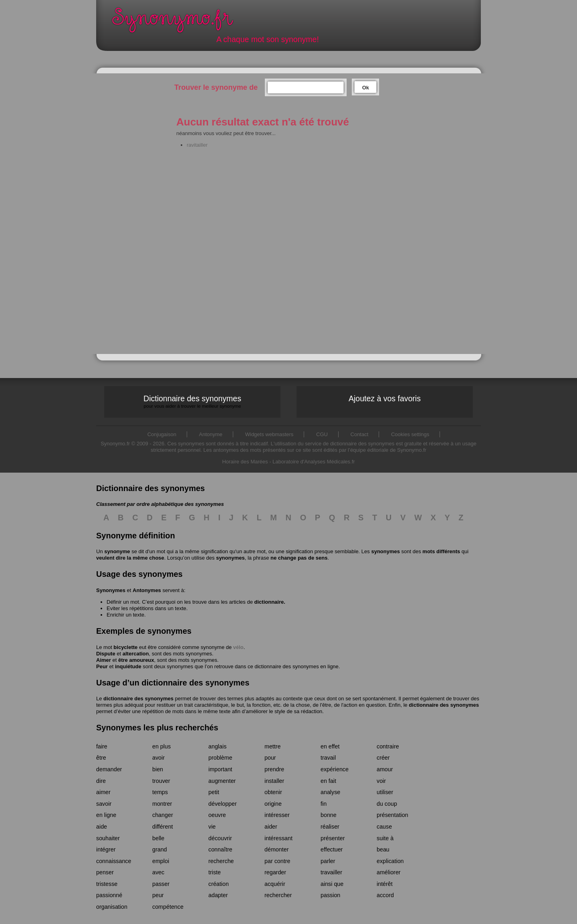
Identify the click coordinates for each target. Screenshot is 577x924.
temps (160, 792)
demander (109, 769)
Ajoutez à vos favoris (385, 398)
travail (328, 758)
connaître (220, 849)
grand (160, 849)
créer (383, 758)
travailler (331, 872)
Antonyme (211, 434)
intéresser (277, 815)
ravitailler (197, 145)
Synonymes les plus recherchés (157, 728)
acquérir (275, 884)
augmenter (222, 781)
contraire (388, 746)
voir (381, 781)
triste (215, 872)
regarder (275, 872)
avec (158, 872)
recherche (221, 861)
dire (101, 781)
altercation (136, 654)
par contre (277, 861)
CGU (322, 434)
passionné (109, 895)
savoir (104, 804)
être (101, 758)
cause (384, 827)
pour (270, 758)
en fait (328, 781)
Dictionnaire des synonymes (192, 401)
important (220, 769)
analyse (330, 792)
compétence (168, 907)
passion (330, 895)
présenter (333, 838)
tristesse (107, 884)
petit (214, 792)
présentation (392, 815)
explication (390, 861)
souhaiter (108, 838)
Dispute (106, 654)
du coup (387, 804)
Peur (102, 666)
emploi (161, 861)
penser (105, 872)
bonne (329, 815)
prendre (274, 769)
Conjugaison (162, 434)
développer (223, 804)
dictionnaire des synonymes (138, 699)
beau (383, 849)
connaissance (114, 861)
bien (158, 769)
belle (158, 838)
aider (271, 827)
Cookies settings (410, 434)
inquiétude (128, 666)
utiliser (385, 792)
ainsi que (332, 884)
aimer (103, 792)
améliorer (389, 872)
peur (158, 895)
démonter (276, 849)
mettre (273, 746)
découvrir (220, 838)
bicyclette (125, 647)
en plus (161, 746)
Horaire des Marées (245, 462)
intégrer (106, 849)
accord (385, 895)
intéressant (278, 838)
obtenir (273, 792)
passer (161, 884)
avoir (158, 758)
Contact (360, 434)
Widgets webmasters (269, 434)
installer (274, 781)
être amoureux (136, 660)
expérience (335, 769)
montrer (162, 804)
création (219, 884)
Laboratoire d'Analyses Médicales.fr (314, 462)
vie (212, 827)
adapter (218, 895)
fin (324, 804)
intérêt (385, 884)
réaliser (330, 827)
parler (328, 861)
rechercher (278, 895)
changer (163, 815)
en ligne (106, 815)
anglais (217, 746)
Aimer (104, 660)
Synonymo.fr (178, 22)
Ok (366, 88)
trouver (161, 781)
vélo (238, 647)
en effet (330, 746)
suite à (385, 838)
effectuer (332, 849)
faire (102, 746)
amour (385, 769)
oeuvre (217, 815)
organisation (112, 907)
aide (102, 827)
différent (162, 827)
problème (220, 758)
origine (273, 804)
